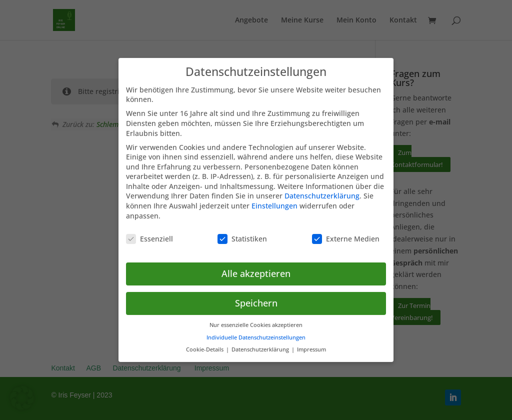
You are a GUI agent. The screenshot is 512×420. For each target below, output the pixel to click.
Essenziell (149, 232)
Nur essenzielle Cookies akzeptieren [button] (256, 319)
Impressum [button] (311, 343)
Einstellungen (274, 200)
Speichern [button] (256, 297)
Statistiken (242, 232)
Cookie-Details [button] (205, 343)
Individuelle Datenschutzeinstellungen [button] (256, 331)
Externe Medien (346, 232)
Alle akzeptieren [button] (256, 267)
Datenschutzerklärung (322, 190)
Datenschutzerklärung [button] (261, 343)
